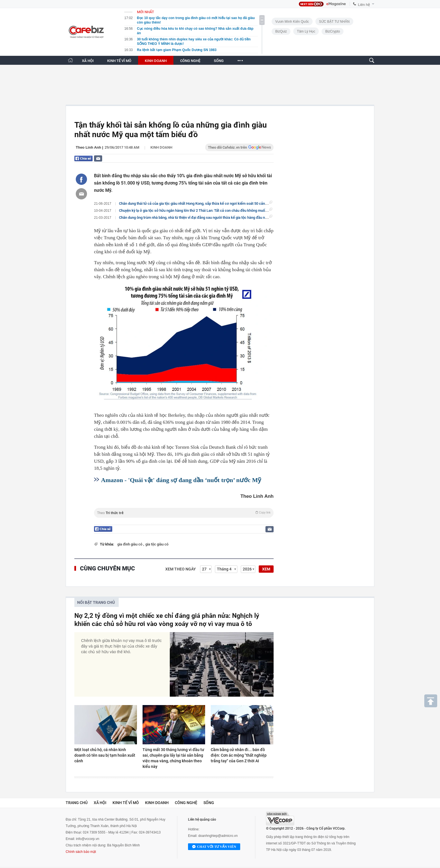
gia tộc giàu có (157, 544)
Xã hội (100, 803)
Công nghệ (186, 803)
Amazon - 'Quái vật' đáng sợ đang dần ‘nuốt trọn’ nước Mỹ (181, 480)
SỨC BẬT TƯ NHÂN (334, 22)
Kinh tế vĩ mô (126, 803)
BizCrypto (333, 31)
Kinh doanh (161, 147)
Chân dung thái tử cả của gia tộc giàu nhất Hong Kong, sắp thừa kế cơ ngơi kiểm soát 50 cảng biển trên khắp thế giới (211, 203)
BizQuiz (281, 31)
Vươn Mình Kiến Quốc (292, 22)
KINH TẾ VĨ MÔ (119, 61)
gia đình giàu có (130, 544)
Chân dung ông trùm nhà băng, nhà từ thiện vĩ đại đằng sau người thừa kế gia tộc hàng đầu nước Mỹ (198, 217)
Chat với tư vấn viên (214, 847)
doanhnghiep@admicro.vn (218, 836)
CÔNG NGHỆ (190, 61)
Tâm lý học (306, 31)
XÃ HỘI (88, 61)
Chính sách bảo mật (81, 852)
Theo (184, 513)
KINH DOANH (156, 61)
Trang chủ (77, 803)
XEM (266, 569)
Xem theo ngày (181, 569)
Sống (209, 803)
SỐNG (219, 61)
